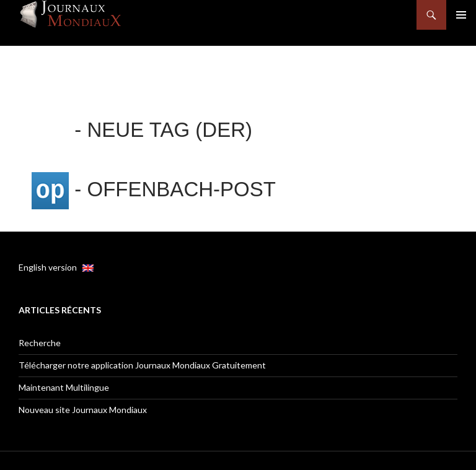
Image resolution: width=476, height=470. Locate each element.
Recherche (40, 343)
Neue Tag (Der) (170, 130)
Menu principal (461, 15)
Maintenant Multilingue (64, 387)
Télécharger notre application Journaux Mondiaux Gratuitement (142, 365)
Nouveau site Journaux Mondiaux (83, 410)
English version (56, 267)
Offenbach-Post (182, 189)
